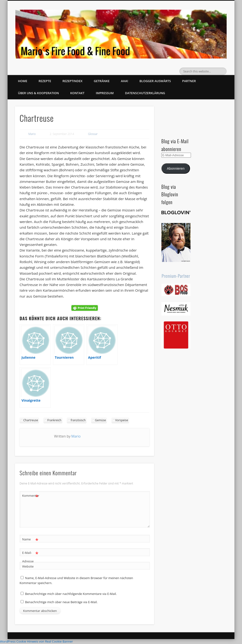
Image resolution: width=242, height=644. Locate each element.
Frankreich (54, 420)
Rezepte (45, 81)
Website (28, 566)
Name (30, 539)
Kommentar (30, 496)
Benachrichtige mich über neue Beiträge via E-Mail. (61, 602)
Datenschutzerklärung (145, 93)
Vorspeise (122, 420)
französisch (78, 420)
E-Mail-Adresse (30, 556)
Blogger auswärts (155, 81)
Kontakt (77, 93)
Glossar (93, 134)
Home (23, 81)
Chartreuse (31, 420)
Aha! (124, 81)
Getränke (102, 81)
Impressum (105, 93)
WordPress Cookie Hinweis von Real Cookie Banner (37, 641)
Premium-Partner (176, 276)
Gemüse (100, 420)
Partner (189, 81)
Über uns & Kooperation (38, 93)
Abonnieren (176, 168)
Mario (32, 134)
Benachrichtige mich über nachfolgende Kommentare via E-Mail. (71, 594)
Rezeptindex (72, 81)
